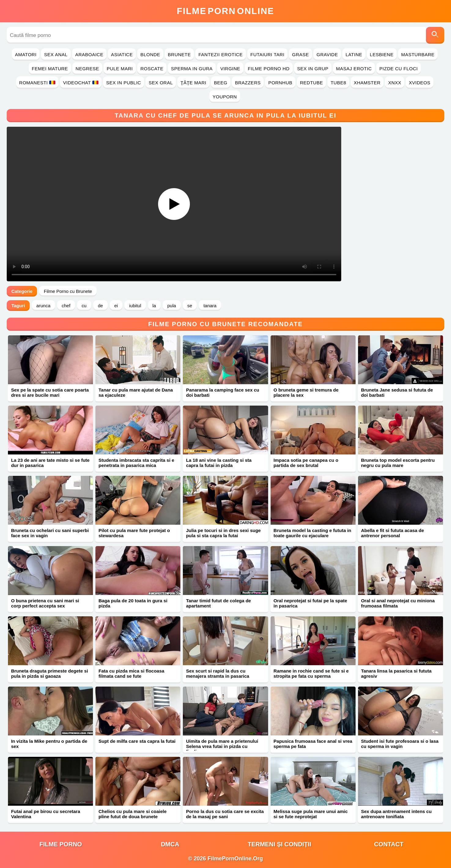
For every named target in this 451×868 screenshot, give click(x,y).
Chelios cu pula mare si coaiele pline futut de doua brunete (133, 814)
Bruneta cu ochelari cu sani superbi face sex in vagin (50, 533)
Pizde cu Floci (399, 69)
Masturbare (418, 55)
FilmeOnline (225, 11)
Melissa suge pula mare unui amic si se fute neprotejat (311, 814)
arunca (43, 306)
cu (84, 306)
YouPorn (225, 97)
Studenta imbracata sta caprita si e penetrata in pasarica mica (136, 463)
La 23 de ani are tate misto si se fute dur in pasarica (50, 463)
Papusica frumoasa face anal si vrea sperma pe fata (313, 744)
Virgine (230, 69)
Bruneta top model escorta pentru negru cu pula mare (398, 463)
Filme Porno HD (269, 69)
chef (66, 306)
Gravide (327, 55)
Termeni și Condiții (279, 844)
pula (172, 306)
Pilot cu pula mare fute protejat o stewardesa (134, 533)
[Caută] (435, 35)
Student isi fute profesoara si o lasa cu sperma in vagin (400, 744)
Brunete (179, 55)
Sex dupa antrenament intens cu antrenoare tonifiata (396, 814)
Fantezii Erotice (221, 55)
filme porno (61, 844)
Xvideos (420, 83)
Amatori (26, 55)
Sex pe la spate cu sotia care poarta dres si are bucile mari (50, 392)
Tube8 (338, 83)
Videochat (81, 83)
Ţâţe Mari (193, 83)
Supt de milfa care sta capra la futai (137, 741)
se (190, 306)
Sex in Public (124, 83)
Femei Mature (50, 69)
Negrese (87, 69)
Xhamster (367, 83)
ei (116, 306)
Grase (300, 55)
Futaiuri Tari (268, 55)
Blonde (150, 55)
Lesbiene (382, 55)
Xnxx (395, 83)
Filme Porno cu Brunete (68, 291)
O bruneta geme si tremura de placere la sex (306, 392)
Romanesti (37, 83)
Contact (389, 844)
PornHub (280, 83)
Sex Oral (161, 83)
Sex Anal (56, 55)
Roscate (152, 69)
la (154, 306)
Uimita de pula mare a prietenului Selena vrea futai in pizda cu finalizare (222, 746)
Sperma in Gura (192, 69)
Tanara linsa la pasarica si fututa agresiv (396, 673)
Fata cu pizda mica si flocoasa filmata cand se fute (131, 673)
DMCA (170, 844)
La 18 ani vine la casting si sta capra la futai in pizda (219, 463)
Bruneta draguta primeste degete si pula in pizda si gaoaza (50, 673)
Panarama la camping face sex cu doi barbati (222, 392)
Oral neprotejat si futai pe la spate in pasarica (311, 603)
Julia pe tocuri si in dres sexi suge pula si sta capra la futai (223, 533)
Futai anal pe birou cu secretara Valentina (46, 814)
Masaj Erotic (354, 69)
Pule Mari (120, 69)
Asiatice (122, 55)
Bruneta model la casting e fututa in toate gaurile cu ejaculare (312, 533)
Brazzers (248, 83)
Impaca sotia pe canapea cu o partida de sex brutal (306, 463)
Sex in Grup (313, 69)
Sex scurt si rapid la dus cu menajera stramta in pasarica (218, 673)
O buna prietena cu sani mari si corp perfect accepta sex (45, 603)
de (100, 306)
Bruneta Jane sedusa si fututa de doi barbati (397, 392)
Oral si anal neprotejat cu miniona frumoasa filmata (398, 603)
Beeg (221, 83)
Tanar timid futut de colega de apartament (218, 603)
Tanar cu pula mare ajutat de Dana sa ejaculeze (136, 392)
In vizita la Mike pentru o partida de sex (49, 744)
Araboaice (89, 55)
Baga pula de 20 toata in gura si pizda (133, 603)
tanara (210, 306)
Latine (354, 55)
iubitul (135, 306)
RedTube (311, 83)
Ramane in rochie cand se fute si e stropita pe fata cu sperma (311, 673)
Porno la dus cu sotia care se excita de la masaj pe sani (225, 814)
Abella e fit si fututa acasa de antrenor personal (393, 533)
